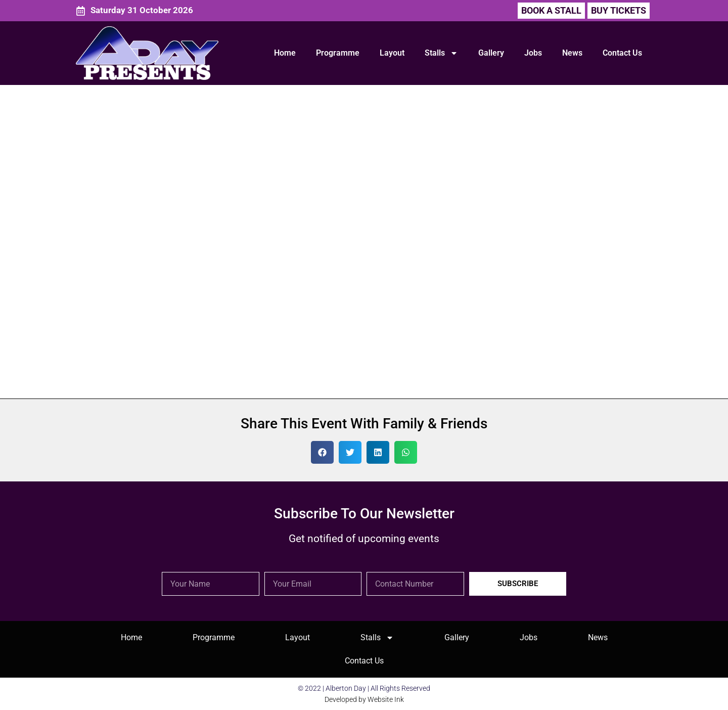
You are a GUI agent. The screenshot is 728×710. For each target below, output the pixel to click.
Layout (392, 53)
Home (285, 53)
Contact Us (622, 53)
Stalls (441, 53)
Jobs (533, 53)
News (572, 53)
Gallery (491, 53)
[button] (619, 11)
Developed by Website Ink (364, 699)
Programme (338, 53)
